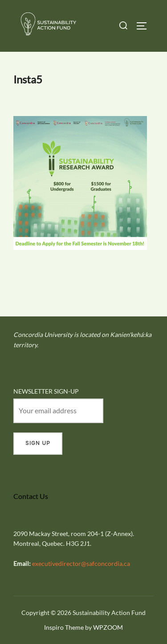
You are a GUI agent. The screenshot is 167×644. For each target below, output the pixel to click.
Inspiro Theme (64, 627)
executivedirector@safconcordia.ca (81, 563)
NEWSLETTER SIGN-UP (46, 391)
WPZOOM (108, 627)
